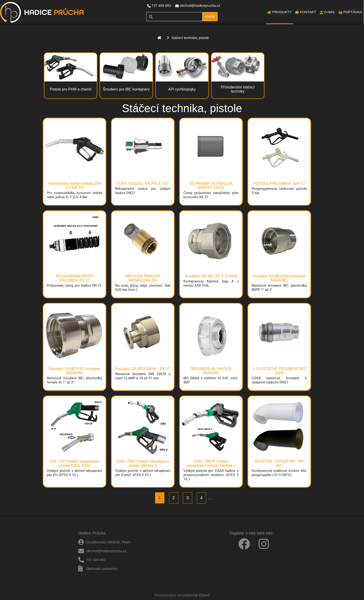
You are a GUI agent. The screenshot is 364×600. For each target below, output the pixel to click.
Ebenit (204, 595)
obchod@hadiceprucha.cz (200, 5)
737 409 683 (161, 5)
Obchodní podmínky (102, 569)
